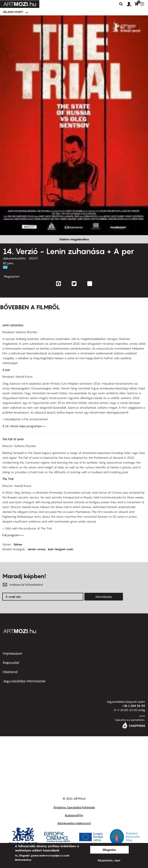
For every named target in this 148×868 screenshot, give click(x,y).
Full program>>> (13, 535)
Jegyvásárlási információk (24, 681)
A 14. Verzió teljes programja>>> (24, 426)
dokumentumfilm (14, 258)
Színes (18, 544)
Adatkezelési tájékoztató (74, 823)
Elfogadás (109, 850)
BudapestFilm (74, 815)
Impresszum (13, 653)
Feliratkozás (104, 597)
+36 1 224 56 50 (134, 706)
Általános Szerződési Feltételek (74, 807)
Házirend (10, 672)
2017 (33, 258)
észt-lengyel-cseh (60, 549)
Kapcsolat (11, 663)
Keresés (121, 4)
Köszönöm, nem (109, 860)
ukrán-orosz (36, 549)
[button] (131, 4)
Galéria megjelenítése (74, 239)
